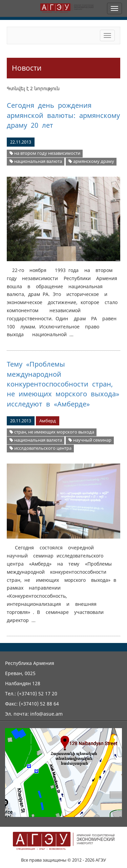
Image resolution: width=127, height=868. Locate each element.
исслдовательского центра (40, 448)
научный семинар (90, 440)
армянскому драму (91, 161)
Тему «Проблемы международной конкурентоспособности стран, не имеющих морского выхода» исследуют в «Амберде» (63, 384)
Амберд (48, 421)
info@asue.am (46, 714)
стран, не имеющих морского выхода (52, 432)
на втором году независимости (45, 153)
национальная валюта (36, 161)
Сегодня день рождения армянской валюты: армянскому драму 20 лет (63, 115)
